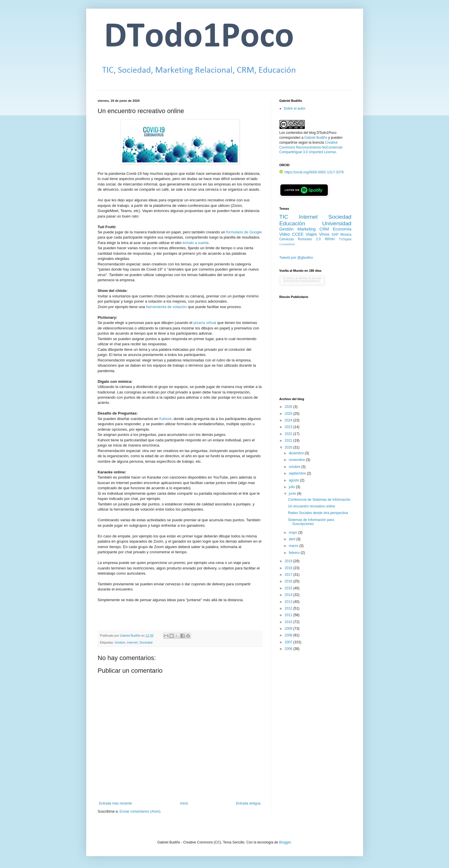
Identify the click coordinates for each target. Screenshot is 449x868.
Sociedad (146, 642)
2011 (289, 615)
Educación (292, 223)
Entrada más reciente (116, 803)
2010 (289, 622)
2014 (289, 595)
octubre (295, 467)
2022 (289, 434)
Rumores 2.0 (309, 239)
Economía (342, 229)
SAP (335, 235)
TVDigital (345, 239)
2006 (289, 649)
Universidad (337, 223)
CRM (324, 229)
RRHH (330, 239)
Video (285, 234)
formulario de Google (244, 232)
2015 (289, 588)
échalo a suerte (196, 243)
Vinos (324, 234)
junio (293, 494)
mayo (293, 533)
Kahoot (166, 419)
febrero (295, 553)
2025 (289, 414)
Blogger (285, 842)
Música (346, 235)
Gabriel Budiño (131, 635)
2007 (289, 642)
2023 (289, 427)
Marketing (306, 229)
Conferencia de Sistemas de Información (319, 500)
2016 (289, 581)
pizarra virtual (205, 323)
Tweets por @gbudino (296, 258)
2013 (289, 602)
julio (292, 487)
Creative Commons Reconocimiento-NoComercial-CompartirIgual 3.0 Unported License (311, 147)
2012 (289, 608)
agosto (294, 480)
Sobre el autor (295, 108)
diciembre (297, 453)
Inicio (184, 803)
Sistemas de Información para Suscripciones (311, 522)
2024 (289, 420)
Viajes (311, 234)
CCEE (298, 234)
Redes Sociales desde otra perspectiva (318, 513)
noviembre (297, 460)
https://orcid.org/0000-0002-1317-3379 (312, 172)
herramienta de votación (166, 307)
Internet (133, 642)
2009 (289, 629)
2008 (289, 635)
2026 (289, 407)
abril (292, 539)
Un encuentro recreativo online (311, 506)
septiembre (298, 473)
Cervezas (287, 239)
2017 (289, 575)
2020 (289, 447)
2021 (289, 440)
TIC (284, 217)
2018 (289, 568)
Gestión (120, 642)
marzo (294, 546)
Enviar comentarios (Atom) (140, 811)
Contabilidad (287, 244)
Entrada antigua (248, 803)
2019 (289, 561)
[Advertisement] (315, 351)
